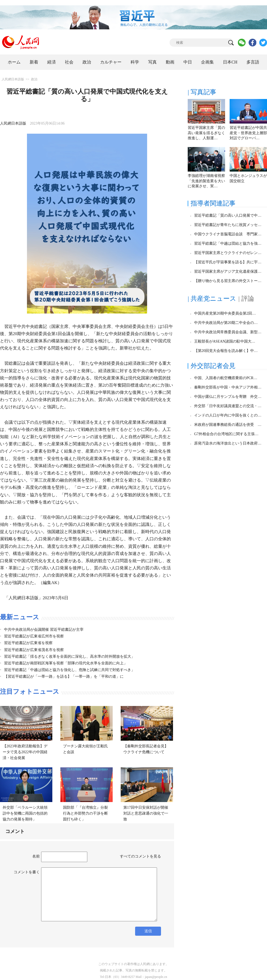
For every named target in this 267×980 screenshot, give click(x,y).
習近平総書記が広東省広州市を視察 (34, 636)
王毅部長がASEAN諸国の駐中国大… (225, 341)
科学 (135, 62)
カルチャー (111, 62)
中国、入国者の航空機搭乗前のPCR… (226, 378)
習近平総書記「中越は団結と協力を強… (228, 243)
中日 (188, 62)
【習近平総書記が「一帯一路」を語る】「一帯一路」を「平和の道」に (64, 677)
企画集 (207, 62)
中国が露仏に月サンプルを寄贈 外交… (228, 397)
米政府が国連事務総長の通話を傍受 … (228, 425)
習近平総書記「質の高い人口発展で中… (228, 215)
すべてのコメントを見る (140, 856)
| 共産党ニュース (212, 299)
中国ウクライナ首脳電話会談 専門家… (228, 234)
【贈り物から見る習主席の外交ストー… (228, 281)
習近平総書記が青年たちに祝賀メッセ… (228, 225)
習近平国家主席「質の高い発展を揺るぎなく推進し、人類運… (206, 133)
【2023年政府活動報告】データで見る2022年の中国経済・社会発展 (25, 752)
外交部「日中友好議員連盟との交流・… (228, 406)
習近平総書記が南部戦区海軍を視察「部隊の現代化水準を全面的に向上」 (66, 663)
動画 (170, 62)
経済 (52, 62)
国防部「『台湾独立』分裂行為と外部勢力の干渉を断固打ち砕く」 (85, 813)
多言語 (253, 62)
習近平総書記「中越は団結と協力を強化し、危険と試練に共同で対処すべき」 (69, 670)
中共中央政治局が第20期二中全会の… (226, 323)
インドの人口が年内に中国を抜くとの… (228, 415)
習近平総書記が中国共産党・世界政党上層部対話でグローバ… (248, 133)
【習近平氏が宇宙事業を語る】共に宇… (228, 262)
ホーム (14, 62)
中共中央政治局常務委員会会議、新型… (228, 332)
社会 (69, 62)
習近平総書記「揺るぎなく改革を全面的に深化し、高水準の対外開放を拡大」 (69, 656)
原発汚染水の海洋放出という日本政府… (228, 443)
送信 (148, 931)
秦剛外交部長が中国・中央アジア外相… (228, 387)
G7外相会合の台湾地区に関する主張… (226, 434)
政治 (87, 62)
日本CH (230, 62)
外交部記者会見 (213, 366)
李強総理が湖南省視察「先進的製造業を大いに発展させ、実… (206, 181)
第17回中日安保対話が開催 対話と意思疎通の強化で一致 (148, 813)
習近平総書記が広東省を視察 (28, 643)
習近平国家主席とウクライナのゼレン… (228, 253)
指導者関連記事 (213, 203)
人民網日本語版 (13, 79)
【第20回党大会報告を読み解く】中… (226, 351)
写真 (152, 62)
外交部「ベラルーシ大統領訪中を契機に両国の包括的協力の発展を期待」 (25, 813)
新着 (34, 62)
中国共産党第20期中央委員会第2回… (225, 313)
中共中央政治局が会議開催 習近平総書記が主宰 (44, 630)
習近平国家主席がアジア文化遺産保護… (228, 271)
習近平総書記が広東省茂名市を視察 (34, 650)
